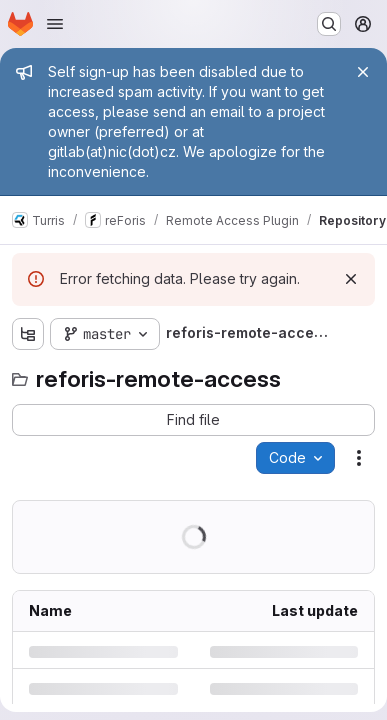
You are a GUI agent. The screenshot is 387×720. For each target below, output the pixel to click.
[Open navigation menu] (55, 24)
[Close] (363, 72)
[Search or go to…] (329, 24)
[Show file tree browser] (28, 334)
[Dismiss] (351, 279)
